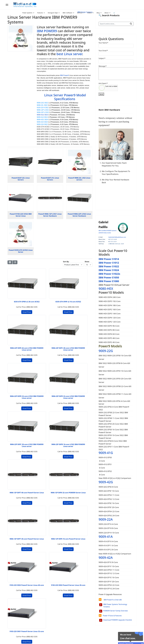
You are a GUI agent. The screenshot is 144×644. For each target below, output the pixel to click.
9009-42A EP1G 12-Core (109, 573)
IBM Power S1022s (109, 274)
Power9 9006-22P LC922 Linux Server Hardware (79, 215)
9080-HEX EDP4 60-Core (109, 334)
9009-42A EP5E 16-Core (109, 503)
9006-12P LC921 (43, 110)
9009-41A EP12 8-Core (108, 550)
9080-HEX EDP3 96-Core (109, 326)
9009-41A (106, 537)
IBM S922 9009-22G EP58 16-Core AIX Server (115, 357)
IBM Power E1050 (109, 277)
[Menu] (7, 5)
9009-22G (106, 351)
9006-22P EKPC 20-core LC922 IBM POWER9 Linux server (61, 334)
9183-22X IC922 (43, 108)
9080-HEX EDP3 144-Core (109, 314)
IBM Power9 (64, 75)
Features (40, 13)
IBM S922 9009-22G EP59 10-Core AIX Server (115, 373)
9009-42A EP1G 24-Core (109, 588)
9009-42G (106, 482)
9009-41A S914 (42, 117)
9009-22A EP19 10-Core (109, 533)
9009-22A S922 (42, 124)
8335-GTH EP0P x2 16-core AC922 (39, 291)
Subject (102, 58)
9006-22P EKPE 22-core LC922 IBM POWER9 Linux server (39, 334)
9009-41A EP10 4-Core (108, 541)
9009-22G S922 (42, 103)
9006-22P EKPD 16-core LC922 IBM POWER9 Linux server (83, 334)
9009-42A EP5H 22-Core (109, 511)
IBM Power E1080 (109, 281)
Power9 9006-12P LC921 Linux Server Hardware (50, 215)
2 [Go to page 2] (19, 436)
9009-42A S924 (42, 122)
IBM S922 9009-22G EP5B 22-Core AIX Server (115, 388)
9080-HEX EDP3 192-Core (109, 301)
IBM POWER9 (47, 31)
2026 (22, 640)
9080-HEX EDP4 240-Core (109, 297)
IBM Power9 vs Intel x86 (110, 600)
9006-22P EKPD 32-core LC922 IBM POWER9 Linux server (17, 334)
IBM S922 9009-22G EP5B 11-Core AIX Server (115, 396)
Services (80, 13)
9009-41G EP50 (105, 457)
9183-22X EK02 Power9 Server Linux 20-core (39, 416)
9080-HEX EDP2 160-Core (109, 309)
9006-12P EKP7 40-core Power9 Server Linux (17, 375)
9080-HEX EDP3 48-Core (109, 338)
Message (102, 66)
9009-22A (106, 519)
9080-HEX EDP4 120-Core (109, 318)
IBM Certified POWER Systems (108, 231)
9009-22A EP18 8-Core (108, 528)
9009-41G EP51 (105, 464)
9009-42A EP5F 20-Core (109, 507)
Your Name (103, 43)
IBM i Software (67, 13)
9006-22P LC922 (43, 112)
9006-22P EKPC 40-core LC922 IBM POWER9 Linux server (83, 292)
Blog (98, 13)
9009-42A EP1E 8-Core (108, 562)
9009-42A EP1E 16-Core (109, 577)
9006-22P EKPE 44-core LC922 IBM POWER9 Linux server (61, 292)
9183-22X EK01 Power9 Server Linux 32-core (61, 416)
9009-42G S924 (42, 120)
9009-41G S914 (42, 115)
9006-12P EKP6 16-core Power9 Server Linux (83, 375)
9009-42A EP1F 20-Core (109, 581)
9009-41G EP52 (105, 471)
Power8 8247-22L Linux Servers (21, 179)
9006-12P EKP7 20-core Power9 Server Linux (61, 375)
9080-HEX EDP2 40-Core (109, 342)
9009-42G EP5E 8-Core (108, 487)
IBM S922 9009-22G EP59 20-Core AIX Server (115, 380)
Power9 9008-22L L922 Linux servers (79, 179)
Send (101, 94)
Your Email (103, 51)
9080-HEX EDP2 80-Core (109, 330)
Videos (90, 13)
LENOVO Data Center (105, 233)
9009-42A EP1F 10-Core (109, 566)
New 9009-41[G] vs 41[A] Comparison (115, 478)
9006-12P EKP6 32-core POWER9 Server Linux (39, 375)
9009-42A (106, 558)
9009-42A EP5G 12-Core (109, 499)
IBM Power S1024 (109, 270)
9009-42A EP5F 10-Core (109, 491)
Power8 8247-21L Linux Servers (50, 179)
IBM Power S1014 (109, 259)
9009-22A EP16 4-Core (108, 524)
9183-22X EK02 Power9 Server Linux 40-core (17, 416)
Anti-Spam (103, 83)
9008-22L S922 (42, 105)
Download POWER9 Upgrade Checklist (118, 620)
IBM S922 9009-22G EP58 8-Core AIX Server (114, 365)
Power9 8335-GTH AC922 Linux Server (21, 251)
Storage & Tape (53, 13)
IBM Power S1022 (109, 266)
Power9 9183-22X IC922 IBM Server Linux (21, 215)
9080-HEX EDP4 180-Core (109, 305)
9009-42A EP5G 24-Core (109, 515)
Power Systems (27, 13)
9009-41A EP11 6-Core (108, 545)
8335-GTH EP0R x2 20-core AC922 (17, 291)
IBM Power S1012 (109, 263)
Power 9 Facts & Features (110, 616)
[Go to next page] (22, 436)
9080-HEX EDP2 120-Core (109, 322)
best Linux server (69, 54)
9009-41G (106, 453)
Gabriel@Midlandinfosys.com (117, 237)
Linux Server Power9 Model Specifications (65, 97)
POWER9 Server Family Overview (115, 611)
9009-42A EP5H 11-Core (109, 495)
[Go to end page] (26, 436)
